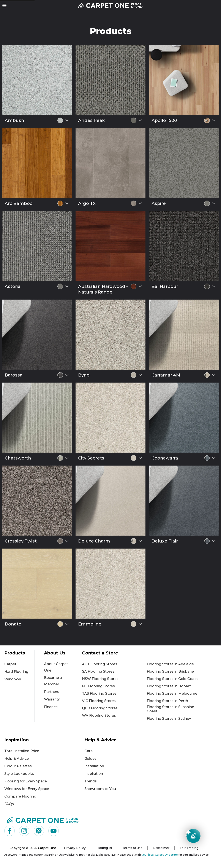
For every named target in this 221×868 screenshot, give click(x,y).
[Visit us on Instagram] (24, 831)
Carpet (10, 664)
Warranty (52, 699)
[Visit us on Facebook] (9, 831)
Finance (51, 707)
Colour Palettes (18, 766)
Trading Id (104, 848)
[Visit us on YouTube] (54, 831)
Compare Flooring (20, 796)
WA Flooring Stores (99, 716)
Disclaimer (161, 848)
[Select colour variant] (67, 120)
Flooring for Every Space (26, 781)
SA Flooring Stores (98, 671)
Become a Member (53, 681)
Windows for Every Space (27, 789)
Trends (91, 781)
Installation (94, 766)
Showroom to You (100, 789)
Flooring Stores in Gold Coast (172, 679)
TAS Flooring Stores (99, 693)
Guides (90, 759)
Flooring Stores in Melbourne (172, 693)
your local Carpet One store (160, 855)
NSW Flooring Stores (100, 679)
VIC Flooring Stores (99, 701)
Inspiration (94, 774)
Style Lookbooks (19, 774)
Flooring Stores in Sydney (169, 719)
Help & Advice (17, 759)
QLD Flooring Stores (100, 708)
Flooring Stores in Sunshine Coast (170, 709)
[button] (4, 6)
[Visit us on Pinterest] (39, 831)
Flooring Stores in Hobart (169, 686)
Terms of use (132, 848)
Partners (52, 692)
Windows (13, 679)
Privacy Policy (75, 848)
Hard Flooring (16, 672)
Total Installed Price (22, 751)
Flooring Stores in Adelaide (170, 664)
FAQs (9, 804)
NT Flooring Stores (98, 686)
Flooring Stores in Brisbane (170, 671)
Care (88, 751)
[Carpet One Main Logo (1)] (43, 820)
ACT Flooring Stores (100, 664)
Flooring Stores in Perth (167, 701)
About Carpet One (56, 667)
